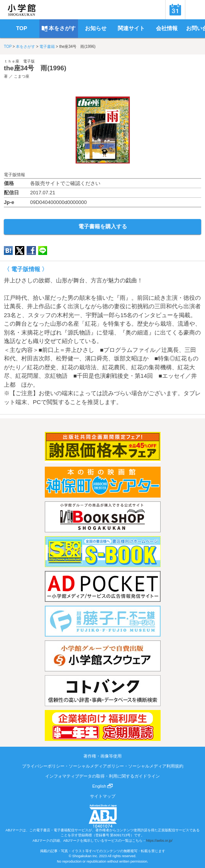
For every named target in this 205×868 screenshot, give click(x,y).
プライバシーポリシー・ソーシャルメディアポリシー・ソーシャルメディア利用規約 (103, 766)
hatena (8, 251)
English (102, 786)
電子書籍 (47, 47)
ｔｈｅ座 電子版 (19, 61)
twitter (20, 251)
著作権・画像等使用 (102, 756)
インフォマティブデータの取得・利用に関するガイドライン (102, 776)
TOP (8, 47)
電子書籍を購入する (103, 226)
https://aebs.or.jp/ (159, 841)
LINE (43, 251)
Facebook (31, 251)
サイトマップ (103, 796)
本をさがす (25, 47)
